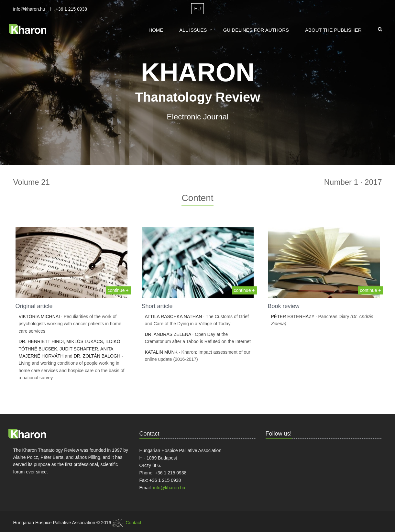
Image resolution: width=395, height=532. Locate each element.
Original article (34, 306)
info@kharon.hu (29, 9)
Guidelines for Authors (256, 30)
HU (197, 9)
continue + (118, 290)
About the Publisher (333, 30)
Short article (157, 306)
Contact (133, 523)
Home (156, 30)
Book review (284, 306)
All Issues (193, 30)
